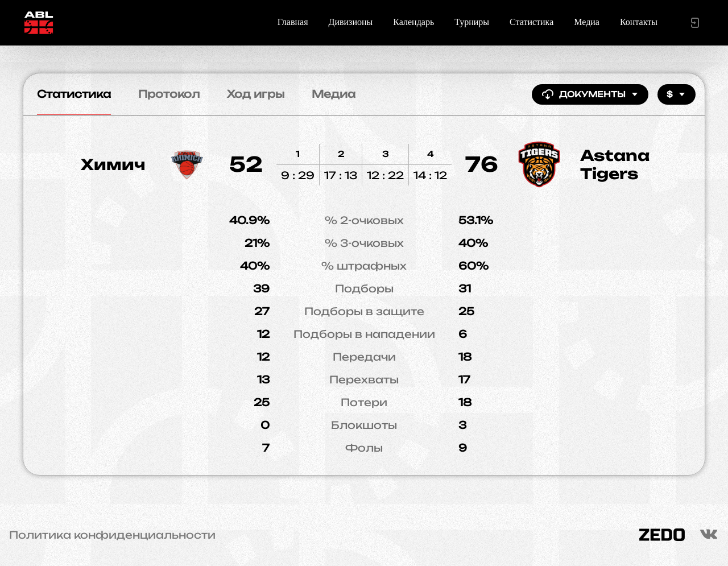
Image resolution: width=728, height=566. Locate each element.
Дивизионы (351, 22)
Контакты (639, 22)
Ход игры (256, 94)
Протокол (169, 94)
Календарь (413, 22)
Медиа (587, 22)
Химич (113, 164)
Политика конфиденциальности (112, 535)
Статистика (531, 22)
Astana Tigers (615, 164)
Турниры (472, 22)
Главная (293, 22)
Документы (590, 94)
